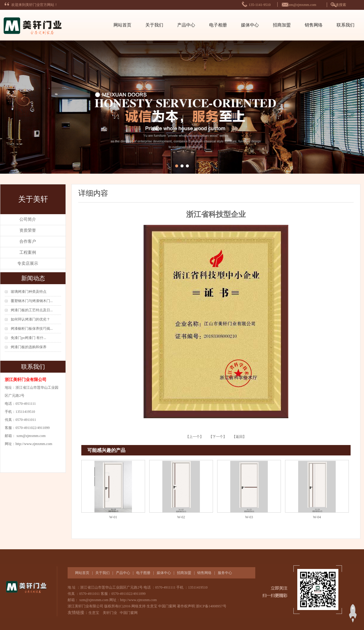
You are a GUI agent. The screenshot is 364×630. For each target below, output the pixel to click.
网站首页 (122, 25)
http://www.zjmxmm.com (34, 444)
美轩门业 (110, 613)
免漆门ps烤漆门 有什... (28, 338)
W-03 (249, 517)
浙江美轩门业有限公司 (86, 606)
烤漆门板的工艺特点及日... (32, 310)
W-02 (181, 517)
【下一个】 (218, 437)
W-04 (317, 517)
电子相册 (218, 25)
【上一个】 (195, 437)
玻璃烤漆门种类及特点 (29, 292)
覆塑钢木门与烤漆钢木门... (32, 301)
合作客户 (28, 241)
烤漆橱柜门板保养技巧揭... (32, 329)
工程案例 (28, 252)
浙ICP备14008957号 (211, 606)
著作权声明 (186, 606)
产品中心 (186, 25)
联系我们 (346, 25)
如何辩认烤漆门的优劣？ (30, 319)
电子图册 (143, 573)
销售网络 (314, 25)
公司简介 (28, 219)
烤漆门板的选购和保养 (29, 347)
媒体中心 (250, 25)
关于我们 (154, 25)
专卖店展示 (28, 263)
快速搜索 (339, 5)
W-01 (113, 517)
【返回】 (239, 437)
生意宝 (152, 606)
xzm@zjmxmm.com (302, 5)
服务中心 (225, 573)
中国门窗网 (167, 606)
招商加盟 (282, 25)
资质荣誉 (28, 230)
